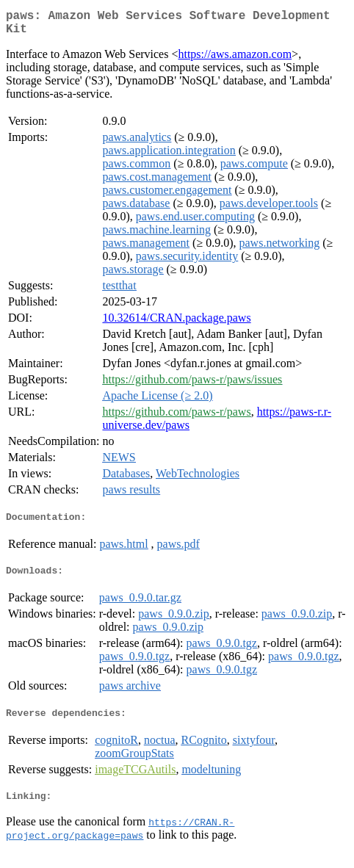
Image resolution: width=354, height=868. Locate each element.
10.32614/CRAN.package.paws (176, 323)
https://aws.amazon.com (235, 60)
